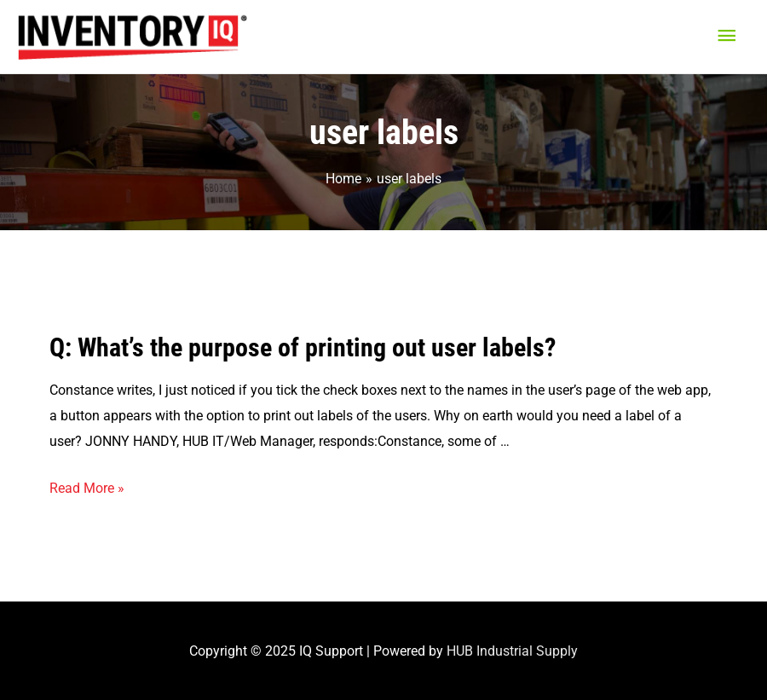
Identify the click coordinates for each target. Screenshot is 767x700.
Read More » (87, 488)
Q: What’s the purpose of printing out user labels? (303, 347)
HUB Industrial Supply (512, 651)
